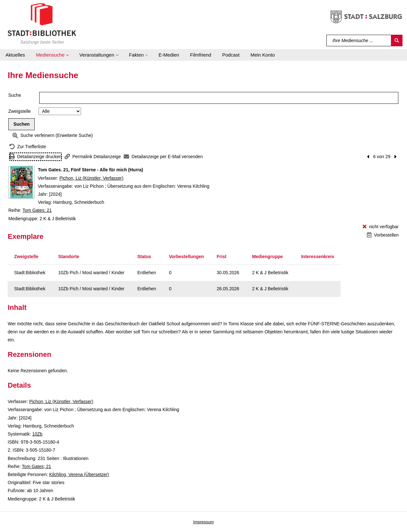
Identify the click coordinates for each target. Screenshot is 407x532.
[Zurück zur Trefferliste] (28, 147)
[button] (52, 55)
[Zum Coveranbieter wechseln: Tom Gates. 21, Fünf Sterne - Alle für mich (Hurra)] (22, 182)
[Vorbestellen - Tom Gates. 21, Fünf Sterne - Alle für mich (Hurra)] (383, 235)
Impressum (203, 522)
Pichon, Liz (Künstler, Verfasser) (91, 178)
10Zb (37, 434)
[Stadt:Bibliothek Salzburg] (42, 23)
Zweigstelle (20, 111)
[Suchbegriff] (359, 41)
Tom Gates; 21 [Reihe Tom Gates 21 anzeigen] (37, 210)
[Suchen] (397, 41)
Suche (15, 95)
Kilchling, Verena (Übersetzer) (79, 474)
